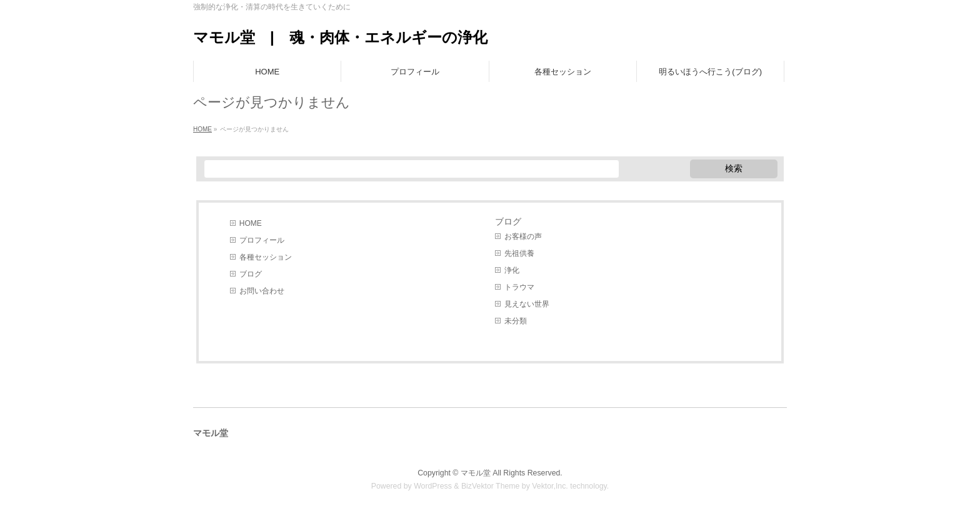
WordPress (433, 486)
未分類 (516, 321)
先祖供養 (519, 253)
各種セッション (266, 257)
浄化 (512, 270)
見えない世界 (527, 304)
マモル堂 (476, 473)
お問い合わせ (262, 291)
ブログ (251, 274)
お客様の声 (523, 236)
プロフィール (262, 240)
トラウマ (519, 287)
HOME (251, 223)
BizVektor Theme (491, 486)
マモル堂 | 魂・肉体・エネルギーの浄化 (340, 37)
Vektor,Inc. (550, 486)
